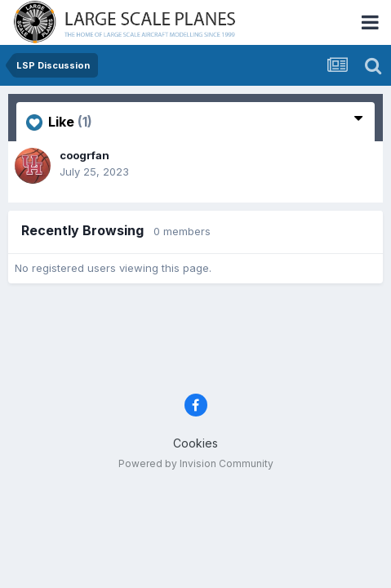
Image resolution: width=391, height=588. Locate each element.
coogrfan (84, 155)
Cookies (195, 443)
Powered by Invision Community (196, 463)
